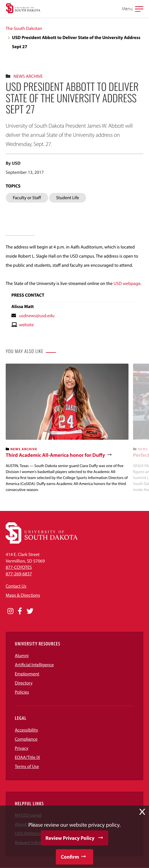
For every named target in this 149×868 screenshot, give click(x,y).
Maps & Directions (23, 595)
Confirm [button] (70, 857)
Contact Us (16, 586)
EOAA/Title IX (27, 757)
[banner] (67, 428)
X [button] (142, 812)
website (26, 325)
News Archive (28, 76)
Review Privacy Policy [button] (70, 838)
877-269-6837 (19, 574)
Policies (22, 692)
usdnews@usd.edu (37, 316)
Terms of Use (27, 767)
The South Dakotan (24, 28)
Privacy (22, 748)
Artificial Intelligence (34, 665)
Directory (24, 683)
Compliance (26, 739)
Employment (27, 674)
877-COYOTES (19, 567)
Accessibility (26, 730)
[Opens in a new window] (10, 611)
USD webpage (127, 284)
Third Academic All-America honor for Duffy (55, 455)
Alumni (22, 656)
